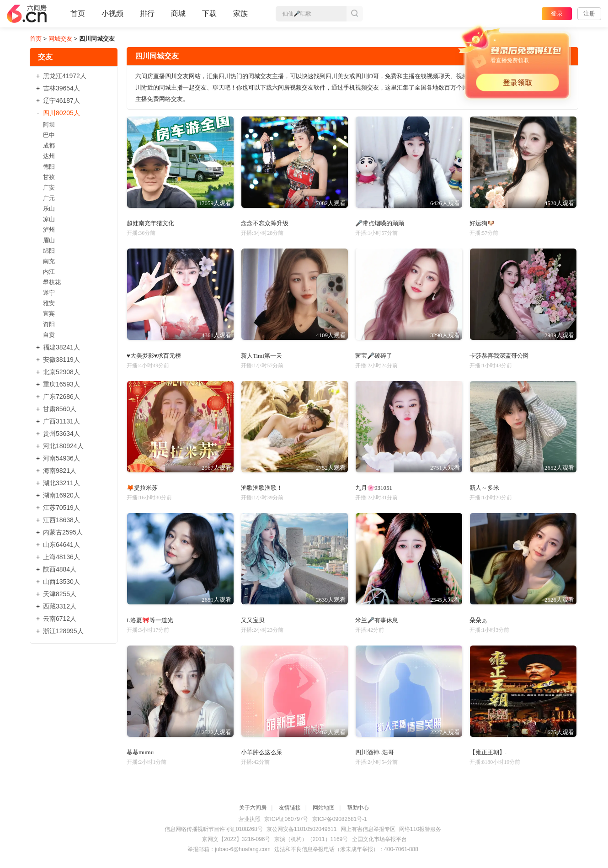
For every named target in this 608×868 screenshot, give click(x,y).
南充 (49, 261)
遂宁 (49, 293)
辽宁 (61, 101)
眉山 (49, 240)
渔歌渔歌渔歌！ (262, 488)
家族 (240, 17)
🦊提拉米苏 (142, 488)
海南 (60, 471)
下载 (209, 13)
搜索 (355, 14)
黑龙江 (65, 76)
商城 (178, 17)
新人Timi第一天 (261, 356)
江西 (61, 520)
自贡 (49, 335)
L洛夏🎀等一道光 (150, 620)
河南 (61, 458)
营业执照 (250, 819)
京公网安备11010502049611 (301, 829)
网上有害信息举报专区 (368, 829)
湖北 (61, 483)
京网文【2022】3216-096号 (236, 839)
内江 (49, 272)
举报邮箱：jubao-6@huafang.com (229, 849)
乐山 (49, 209)
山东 (61, 545)
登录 (557, 13)
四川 (61, 113)
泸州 (49, 230)
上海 (61, 557)
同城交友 (60, 39)
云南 (60, 619)
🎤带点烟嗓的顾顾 (380, 223)
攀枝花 (52, 282)
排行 (147, 13)
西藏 (60, 606)
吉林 (61, 88)
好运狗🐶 (482, 223)
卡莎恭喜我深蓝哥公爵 (499, 356)
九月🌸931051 (374, 488)
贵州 (61, 434)
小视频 (112, 17)
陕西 (60, 569)
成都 (49, 146)
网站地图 (324, 808)
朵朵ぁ (478, 620)
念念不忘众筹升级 (265, 223)
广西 (61, 421)
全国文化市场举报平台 (379, 839)
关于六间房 (253, 808)
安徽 (61, 360)
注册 (589, 13)
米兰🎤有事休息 (377, 620)
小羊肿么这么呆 (262, 752)
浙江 (63, 631)
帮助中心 (358, 808)
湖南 (61, 495)
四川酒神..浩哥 (375, 752)
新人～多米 (484, 488)
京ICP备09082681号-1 (340, 819)
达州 (49, 156)
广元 (49, 198)
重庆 (61, 384)
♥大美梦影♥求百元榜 (154, 356)
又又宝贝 (253, 620)
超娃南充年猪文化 (150, 223)
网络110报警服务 (420, 829)
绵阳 (49, 251)
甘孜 (49, 177)
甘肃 (60, 409)
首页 (78, 17)
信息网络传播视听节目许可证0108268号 (214, 829)
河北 (63, 446)
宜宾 (49, 314)
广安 (49, 188)
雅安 (49, 303)
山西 (61, 582)
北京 (61, 372)
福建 (61, 347)
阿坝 (49, 124)
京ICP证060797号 (286, 819)
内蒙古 (63, 532)
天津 (60, 594)
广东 (61, 397)
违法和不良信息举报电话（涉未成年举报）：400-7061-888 (346, 849)
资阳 (49, 324)
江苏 (61, 508)
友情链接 (290, 808)
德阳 (49, 167)
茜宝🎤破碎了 (374, 356)
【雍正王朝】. (488, 752)
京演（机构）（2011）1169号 (311, 839)
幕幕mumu (140, 752)
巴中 (49, 135)
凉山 (49, 219)
